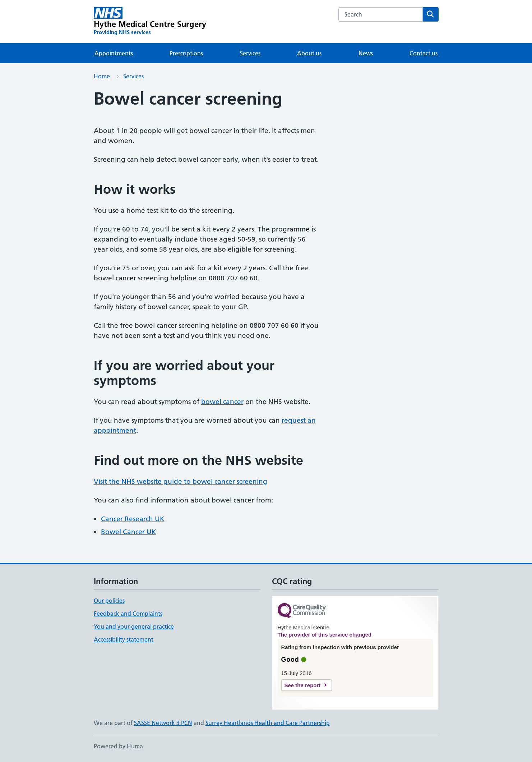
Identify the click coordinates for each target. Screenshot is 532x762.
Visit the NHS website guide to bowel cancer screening (181, 481)
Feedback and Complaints (128, 614)
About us (309, 53)
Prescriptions (186, 53)
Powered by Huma (118, 746)
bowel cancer (222, 402)
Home (102, 76)
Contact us (424, 53)
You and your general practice (134, 626)
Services (250, 53)
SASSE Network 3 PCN (163, 723)
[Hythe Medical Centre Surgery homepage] (150, 22)
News (366, 53)
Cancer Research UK (133, 519)
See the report (303, 685)
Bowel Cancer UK (129, 532)
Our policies (109, 601)
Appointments (114, 53)
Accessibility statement (124, 639)
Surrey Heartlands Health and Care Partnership (268, 723)
